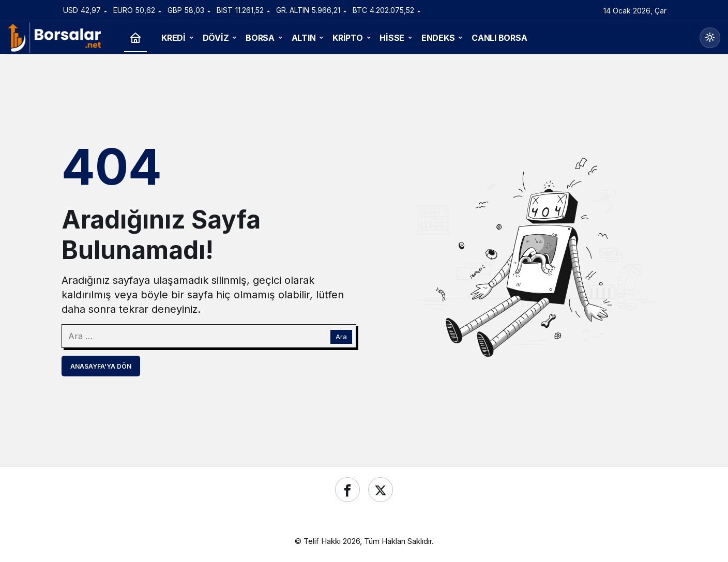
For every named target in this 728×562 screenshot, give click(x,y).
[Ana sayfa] (135, 38)
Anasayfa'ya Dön (101, 366)
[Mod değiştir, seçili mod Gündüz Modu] (710, 38)
